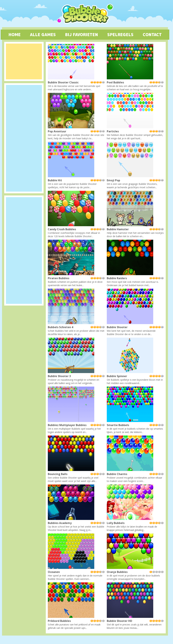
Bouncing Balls (58, 474)
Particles (113, 131)
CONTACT (152, 35)
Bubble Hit (55, 180)
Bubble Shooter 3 (59, 376)
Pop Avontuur (57, 131)
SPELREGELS (120, 35)
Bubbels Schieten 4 (60, 327)
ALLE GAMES (43, 35)
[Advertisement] (24, 61)
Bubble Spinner (117, 376)
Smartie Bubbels (118, 425)
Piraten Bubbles (59, 278)
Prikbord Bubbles (59, 621)
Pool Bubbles (115, 82)
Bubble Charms (117, 474)
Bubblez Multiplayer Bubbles (67, 425)
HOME (15, 35)
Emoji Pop (113, 180)
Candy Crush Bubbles (62, 229)
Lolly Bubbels (116, 523)
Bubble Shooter (117, 327)
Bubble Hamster (118, 229)
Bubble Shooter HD (119, 621)
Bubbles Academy (60, 523)
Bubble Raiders (117, 278)
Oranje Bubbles (117, 572)
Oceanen (54, 572)
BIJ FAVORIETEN (82, 35)
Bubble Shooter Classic (63, 82)
